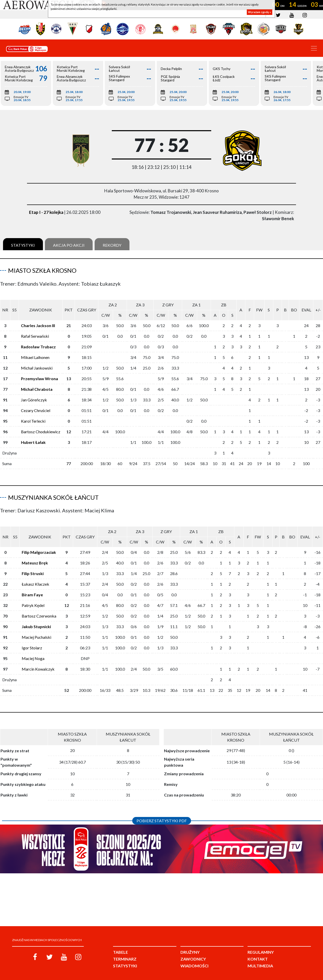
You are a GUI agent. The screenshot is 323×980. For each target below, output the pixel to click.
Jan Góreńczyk (34, 396)
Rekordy (112, 245)
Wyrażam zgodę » (260, 12)
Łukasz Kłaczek (35, 576)
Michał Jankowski (37, 364)
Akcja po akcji (69, 245)
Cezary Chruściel (36, 406)
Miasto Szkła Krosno (42, 270)
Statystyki (23, 245)
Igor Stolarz (32, 640)
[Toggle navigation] (314, 48)
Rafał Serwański (35, 332)
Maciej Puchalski (36, 629)
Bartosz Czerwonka (39, 608)
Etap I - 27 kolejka (46, 212)
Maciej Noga (33, 650)
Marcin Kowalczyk (38, 661)
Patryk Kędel (33, 597)
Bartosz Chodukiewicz (41, 428)
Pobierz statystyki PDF (162, 813)
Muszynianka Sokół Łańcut (53, 493)
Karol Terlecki (33, 417)
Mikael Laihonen (35, 353)
